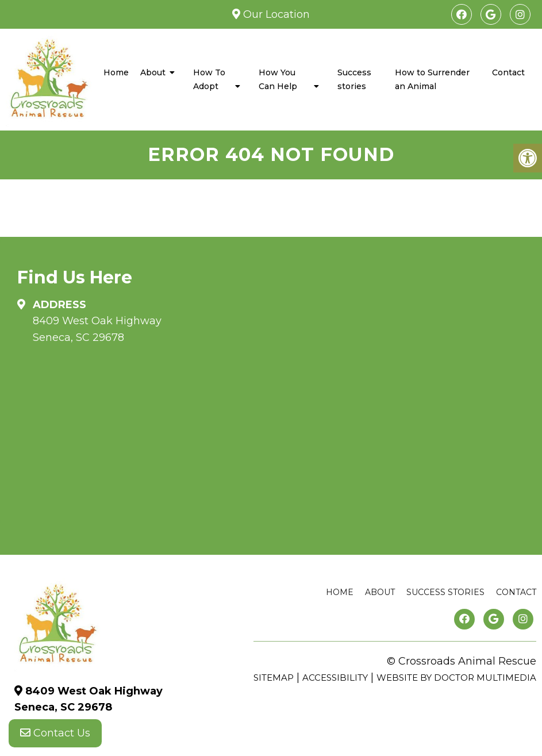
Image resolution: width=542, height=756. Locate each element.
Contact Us (55, 733)
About (153, 72)
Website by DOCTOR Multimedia (456, 678)
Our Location (275, 14)
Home (116, 72)
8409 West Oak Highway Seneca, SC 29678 (97, 329)
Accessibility (335, 678)
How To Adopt (209, 79)
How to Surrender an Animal (432, 79)
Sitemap (274, 678)
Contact (508, 72)
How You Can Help (278, 79)
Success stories (354, 79)
